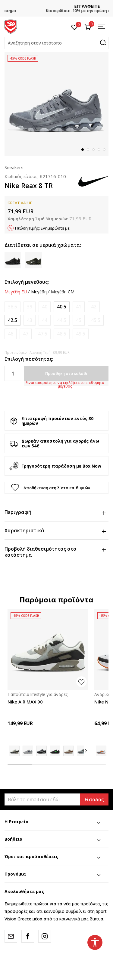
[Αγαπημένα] (75, 27)
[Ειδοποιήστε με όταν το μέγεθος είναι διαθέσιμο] (13, 307)
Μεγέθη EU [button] (16, 292)
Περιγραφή (55, 512)
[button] (56, 43)
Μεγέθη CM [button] (63, 292)
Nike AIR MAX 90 (25, 702)
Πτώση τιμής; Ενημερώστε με (42, 228)
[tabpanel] (56, 104)
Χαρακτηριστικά (55, 530)
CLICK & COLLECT (56, 6)
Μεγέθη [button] (39, 292)
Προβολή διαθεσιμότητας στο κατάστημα (55, 552)
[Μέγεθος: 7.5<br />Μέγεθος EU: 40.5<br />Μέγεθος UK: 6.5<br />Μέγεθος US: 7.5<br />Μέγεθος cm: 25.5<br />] (62, 307)
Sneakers (14, 167)
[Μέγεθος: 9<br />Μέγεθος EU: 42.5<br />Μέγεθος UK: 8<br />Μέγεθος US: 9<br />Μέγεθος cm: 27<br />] (13, 320)
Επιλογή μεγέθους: (27, 282)
